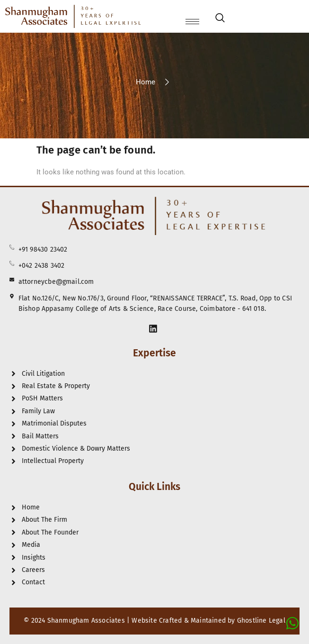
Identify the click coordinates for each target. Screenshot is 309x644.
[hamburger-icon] (192, 22)
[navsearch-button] (220, 19)
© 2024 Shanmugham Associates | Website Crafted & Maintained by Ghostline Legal (154, 621)
